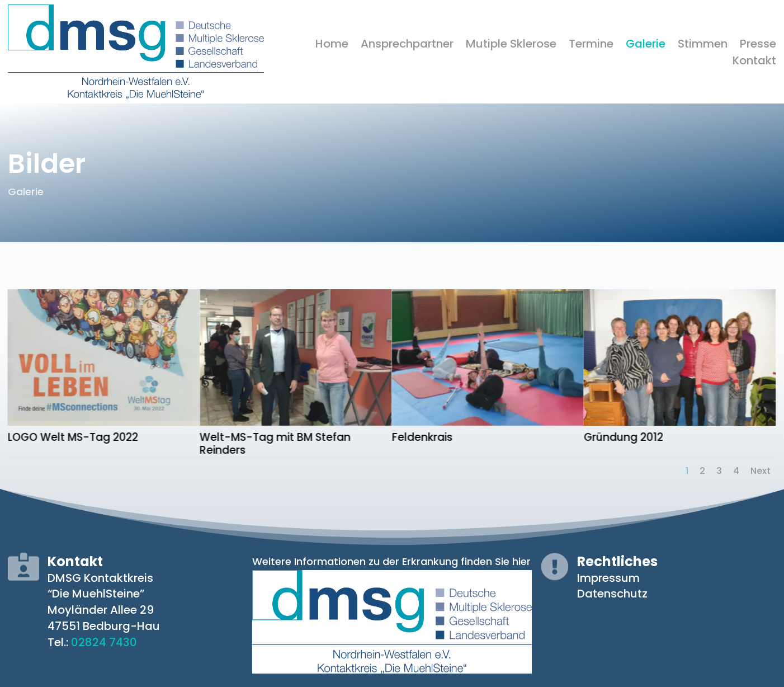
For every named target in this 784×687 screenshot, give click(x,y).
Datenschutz (612, 594)
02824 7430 (104, 642)
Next (761, 471)
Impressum (608, 578)
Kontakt (754, 62)
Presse (758, 46)
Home (332, 46)
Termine (591, 46)
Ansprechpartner (407, 46)
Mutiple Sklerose (511, 46)
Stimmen (703, 46)
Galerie (646, 46)
